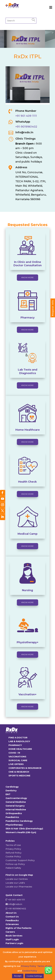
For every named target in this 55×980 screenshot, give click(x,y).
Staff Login (12, 939)
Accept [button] (18, 976)
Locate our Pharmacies (19, 887)
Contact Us (12, 917)
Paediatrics (12, 817)
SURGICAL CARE (18, 760)
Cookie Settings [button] (34, 976)
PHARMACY (15, 745)
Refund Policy (13, 853)
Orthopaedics (14, 813)
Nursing (27, 590)
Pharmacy (28, 318)
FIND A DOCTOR (18, 738)
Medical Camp (27, 534)
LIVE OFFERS (16, 764)
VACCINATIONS (17, 757)
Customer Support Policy (20, 860)
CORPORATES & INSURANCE (25, 768)
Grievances (12, 924)
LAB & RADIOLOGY (19, 741)
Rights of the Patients (19, 928)
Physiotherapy (14, 825)
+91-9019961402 (26, 127)
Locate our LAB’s (15, 883)
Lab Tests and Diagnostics (28, 371)
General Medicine (16, 802)
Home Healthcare (28, 430)
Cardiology (12, 787)
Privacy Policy (13, 849)
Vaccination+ (27, 694)
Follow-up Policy (15, 864)
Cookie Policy (13, 856)
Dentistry (11, 790)
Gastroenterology (16, 798)
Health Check (27, 482)
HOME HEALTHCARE (20, 749)
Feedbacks (12, 920)
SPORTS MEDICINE (19, 776)
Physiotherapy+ (28, 642)
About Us (11, 913)
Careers (10, 932)
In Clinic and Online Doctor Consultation (28, 264)
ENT (8, 794)
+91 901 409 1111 (26, 116)
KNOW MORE (27, 277)
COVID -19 (14, 753)
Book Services (14, 936)
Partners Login (14, 943)
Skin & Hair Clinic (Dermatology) (24, 829)
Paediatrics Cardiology (19, 821)
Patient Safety (13, 868)
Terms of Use (13, 845)
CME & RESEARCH (19, 772)
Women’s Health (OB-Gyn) (21, 832)
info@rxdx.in (24, 132)
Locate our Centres (17, 879)
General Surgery (15, 806)
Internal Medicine (16, 809)
